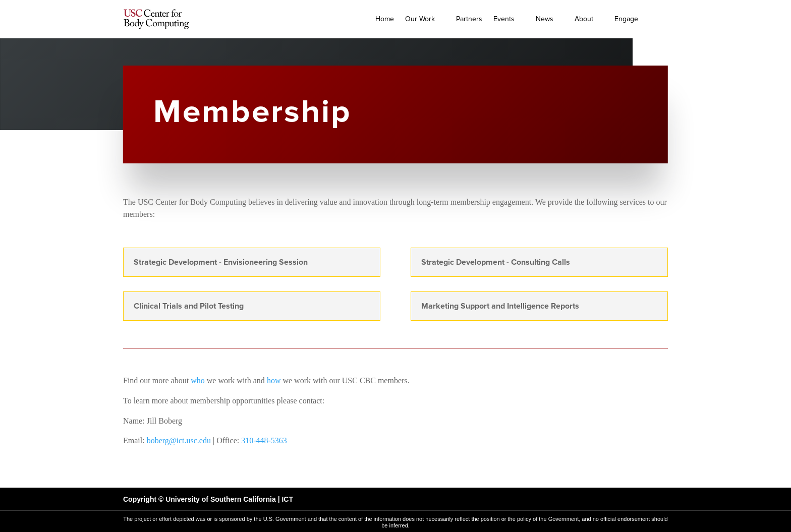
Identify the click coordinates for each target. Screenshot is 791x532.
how (274, 380)
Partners (469, 19)
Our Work (420, 19)
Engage (626, 19)
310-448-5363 (264, 440)
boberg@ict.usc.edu (179, 440)
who (198, 380)
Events (504, 19)
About (584, 19)
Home (385, 19)
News (545, 19)
